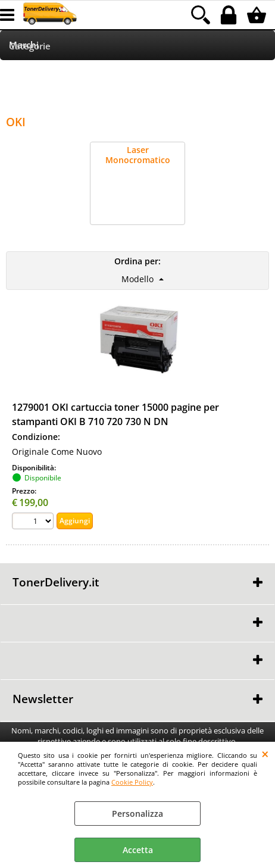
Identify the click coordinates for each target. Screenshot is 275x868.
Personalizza (137, 814)
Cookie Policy (132, 782)
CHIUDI (265, 754)
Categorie (30, 46)
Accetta (138, 850)
